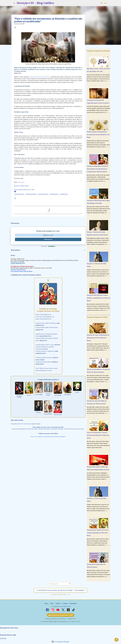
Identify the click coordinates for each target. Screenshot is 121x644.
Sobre (52, 603)
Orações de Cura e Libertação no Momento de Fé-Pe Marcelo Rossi (98, 338)
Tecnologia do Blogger (61, 642)
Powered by (48, 246)
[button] (15, 28)
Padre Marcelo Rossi (19, 270)
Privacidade (73, 603)
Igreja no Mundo (19, 194)
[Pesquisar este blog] (99, 3)
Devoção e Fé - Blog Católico (35, 3)
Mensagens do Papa (31, 194)
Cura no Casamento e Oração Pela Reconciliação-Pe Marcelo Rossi (98, 435)
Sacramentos (64, 194)
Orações (58, 603)
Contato (65, 603)
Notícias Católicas (43, 194)
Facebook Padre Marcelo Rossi (22, 271)
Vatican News (21, 182)
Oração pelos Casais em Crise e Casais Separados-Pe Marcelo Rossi (98, 533)
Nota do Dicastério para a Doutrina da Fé (41, 77)
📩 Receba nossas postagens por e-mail (61, 615)
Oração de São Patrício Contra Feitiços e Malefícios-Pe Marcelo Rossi (99, 298)
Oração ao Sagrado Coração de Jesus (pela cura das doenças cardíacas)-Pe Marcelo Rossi (97, 169)
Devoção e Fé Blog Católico (21, 186)
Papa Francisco (54, 194)
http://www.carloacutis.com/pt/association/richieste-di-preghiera (48, 437)
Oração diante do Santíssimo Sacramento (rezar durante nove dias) (98, 135)
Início (46, 603)
